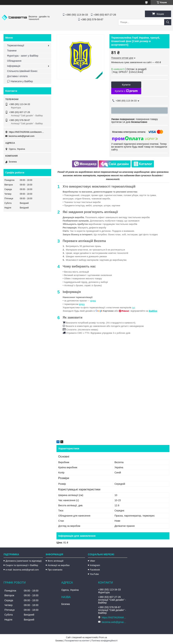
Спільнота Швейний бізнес (22, 71)
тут (134, 308)
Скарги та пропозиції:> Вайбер (22, 565)
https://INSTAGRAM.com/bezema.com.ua (26, 132)
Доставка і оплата (17, 76)
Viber (93, 561)
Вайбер (153, 311)
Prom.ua (103, 637)
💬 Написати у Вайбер (20, 81)
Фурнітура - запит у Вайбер (23, 56)
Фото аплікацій (56, 561)
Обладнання (14, 61)
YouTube (94, 574)
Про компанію (55, 570)
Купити (126, 85)
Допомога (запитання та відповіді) (24, 561)
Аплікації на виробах (59, 565)
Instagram (95, 565)
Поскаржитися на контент (77, 641)
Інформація (14, 66)
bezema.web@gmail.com (22, 136)
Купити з (126, 91)
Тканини (12, 51)
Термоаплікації (16, 45)
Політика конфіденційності (105, 641)
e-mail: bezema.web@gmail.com (22, 570)
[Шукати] (168, 22)
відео (93, 301)
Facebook (95, 570)
